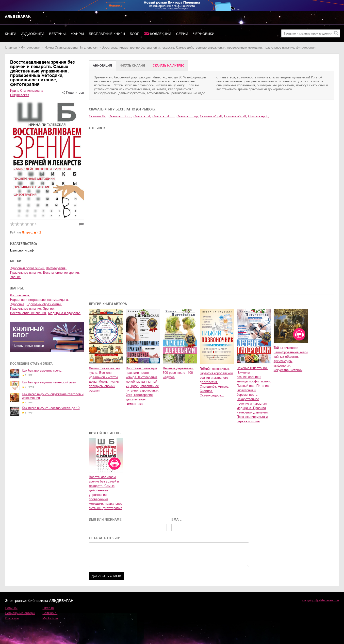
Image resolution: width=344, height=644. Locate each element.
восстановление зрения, (61, 273)
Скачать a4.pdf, (211, 116)
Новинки (11, 608)
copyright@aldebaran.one (321, 600)
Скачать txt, (142, 116)
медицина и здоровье (64, 313)
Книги (11, 34)
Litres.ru (48, 608)
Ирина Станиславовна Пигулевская (71, 47)
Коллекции (161, 34)
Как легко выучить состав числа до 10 (51, 408)
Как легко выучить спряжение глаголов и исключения (53, 396)
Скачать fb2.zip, (120, 116)
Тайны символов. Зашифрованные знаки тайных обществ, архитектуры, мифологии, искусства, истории (291, 359)
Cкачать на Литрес (169, 66)
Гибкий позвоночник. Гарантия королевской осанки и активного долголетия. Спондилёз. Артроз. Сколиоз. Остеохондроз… (216, 382)
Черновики (204, 34)
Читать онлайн (132, 66)
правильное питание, (26, 273)
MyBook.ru (50, 618)
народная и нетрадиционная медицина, (40, 300)
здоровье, (18, 304)
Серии (182, 34)
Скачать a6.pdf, (236, 116)
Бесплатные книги (107, 34)
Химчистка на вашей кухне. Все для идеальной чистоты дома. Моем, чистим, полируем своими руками (105, 379)
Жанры (77, 34)
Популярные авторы (20, 613)
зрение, (49, 309)
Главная (11, 47)
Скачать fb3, (98, 116)
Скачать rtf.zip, (188, 116)
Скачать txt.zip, (164, 116)
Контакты (12, 618)
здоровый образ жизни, (28, 268)
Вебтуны (57, 34)
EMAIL (176, 520)
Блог (134, 34)
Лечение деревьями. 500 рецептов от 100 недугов (178, 373)
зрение (15, 277)
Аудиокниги (33, 34)
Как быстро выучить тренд (42, 370)
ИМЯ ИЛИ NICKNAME (105, 520)
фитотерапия (31, 47)
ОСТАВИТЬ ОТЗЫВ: (104, 538)
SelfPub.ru (50, 613)
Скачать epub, (259, 116)
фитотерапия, (56, 268)
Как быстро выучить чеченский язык (49, 382)
